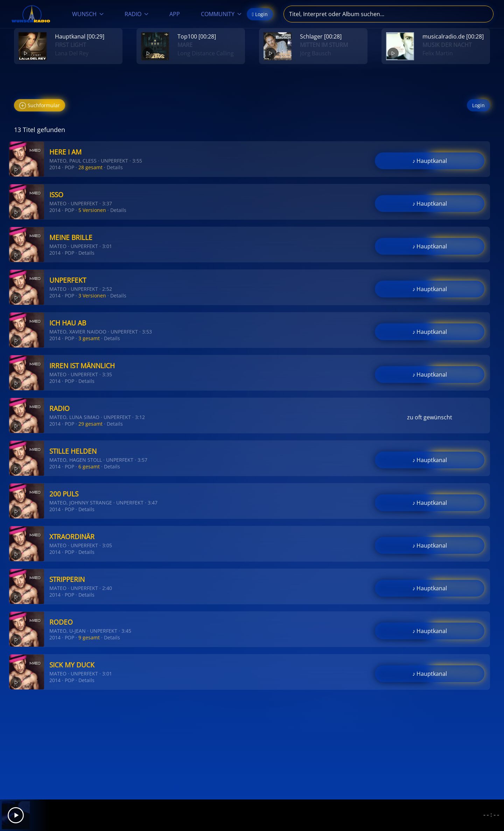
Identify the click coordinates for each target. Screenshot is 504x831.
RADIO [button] (136, 14)
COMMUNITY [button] (221, 14)
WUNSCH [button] (88, 14)
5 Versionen (92, 210)
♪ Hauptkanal (430, 161)
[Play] (16, 815)
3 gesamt (89, 338)
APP (175, 14)
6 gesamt (89, 466)
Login (478, 105)
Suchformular (40, 106)
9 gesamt (89, 637)
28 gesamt (90, 167)
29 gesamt (90, 424)
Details (115, 167)
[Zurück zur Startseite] (31, 14)
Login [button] (260, 14)
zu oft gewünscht (430, 417)
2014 (55, 167)
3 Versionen (92, 296)
